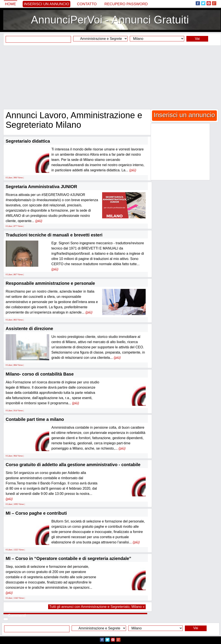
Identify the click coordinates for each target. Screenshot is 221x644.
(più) (133, 170)
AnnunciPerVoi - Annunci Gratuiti (110, 20)
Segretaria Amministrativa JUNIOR (41, 187)
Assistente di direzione (29, 329)
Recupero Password (126, 4)
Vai (197, 39)
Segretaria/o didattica (28, 141)
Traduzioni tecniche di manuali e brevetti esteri (54, 235)
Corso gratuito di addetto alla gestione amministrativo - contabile (73, 465)
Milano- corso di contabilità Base (40, 374)
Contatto (87, 4)
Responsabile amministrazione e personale (50, 283)
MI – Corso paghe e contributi (36, 513)
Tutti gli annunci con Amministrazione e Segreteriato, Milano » (97, 607)
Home (11, 4)
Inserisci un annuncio (46, 4)
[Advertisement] (111, 77)
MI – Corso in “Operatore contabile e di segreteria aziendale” (68, 558)
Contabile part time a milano (35, 419)
